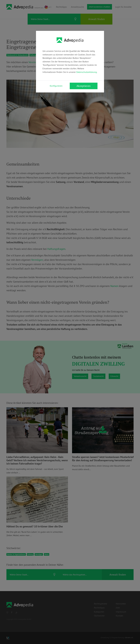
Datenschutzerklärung (87, 72)
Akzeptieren (84, 86)
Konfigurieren (56, 86)
